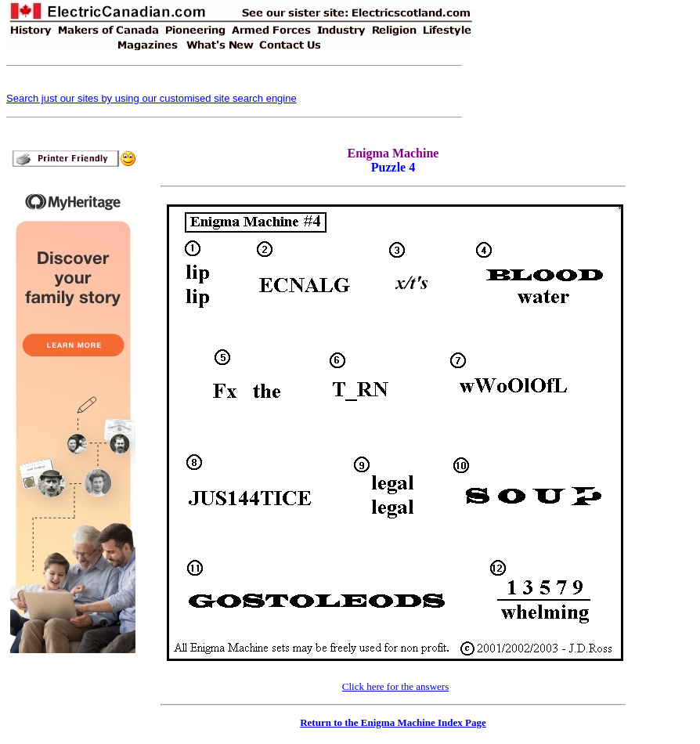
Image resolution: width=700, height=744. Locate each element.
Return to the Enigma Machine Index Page (393, 722)
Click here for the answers (395, 686)
